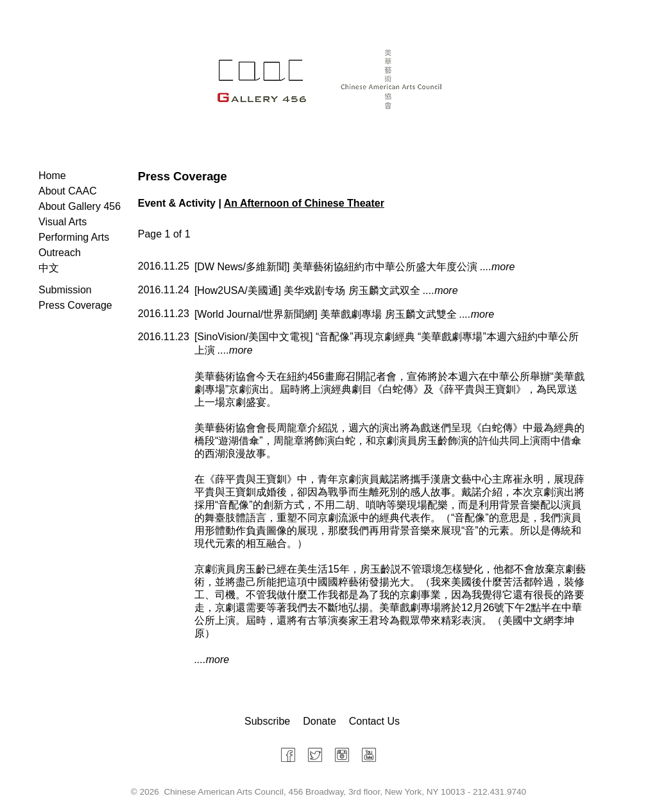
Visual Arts (63, 222)
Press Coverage (75, 305)
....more (497, 267)
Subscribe (267, 721)
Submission (65, 290)
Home (52, 176)
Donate (320, 721)
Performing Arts (74, 237)
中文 (49, 268)
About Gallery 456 (80, 206)
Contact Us (374, 721)
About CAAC (68, 191)
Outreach (60, 253)
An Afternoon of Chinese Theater (304, 203)
